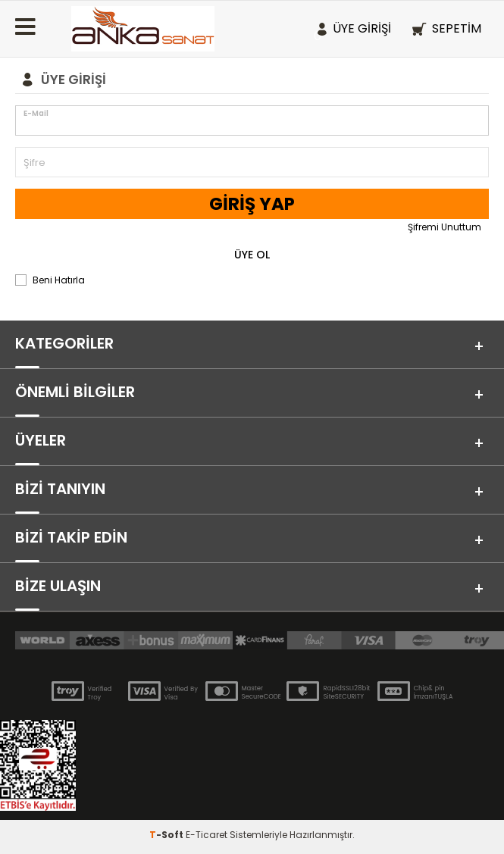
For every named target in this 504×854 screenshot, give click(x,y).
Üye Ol (252, 255)
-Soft (167, 835)
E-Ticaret (207, 835)
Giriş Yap (252, 204)
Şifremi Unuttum (445, 227)
